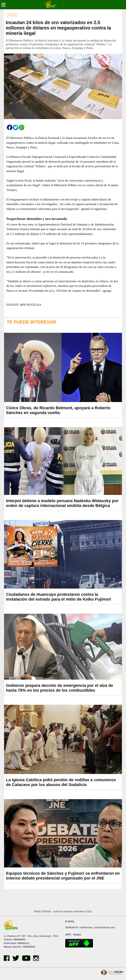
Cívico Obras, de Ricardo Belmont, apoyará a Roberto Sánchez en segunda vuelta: (58, 410)
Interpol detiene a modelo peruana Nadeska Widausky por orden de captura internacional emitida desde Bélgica (62, 503)
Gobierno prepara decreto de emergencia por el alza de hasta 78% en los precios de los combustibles (60, 688)
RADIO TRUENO (43, 912)
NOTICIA (12, 15)
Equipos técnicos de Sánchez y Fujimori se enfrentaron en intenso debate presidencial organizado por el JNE (63, 876)
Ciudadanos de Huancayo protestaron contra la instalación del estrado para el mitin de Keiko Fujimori (59, 597)
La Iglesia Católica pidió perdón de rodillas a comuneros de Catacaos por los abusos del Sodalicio (61, 782)
